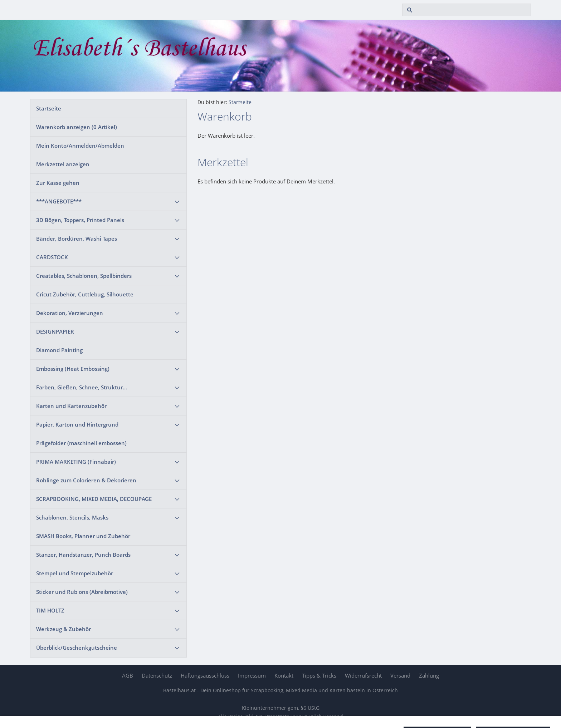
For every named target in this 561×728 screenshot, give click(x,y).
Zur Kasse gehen (58, 183)
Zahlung (429, 675)
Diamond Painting (59, 350)
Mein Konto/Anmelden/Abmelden (80, 146)
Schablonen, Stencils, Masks (72, 517)
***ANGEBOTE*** (59, 201)
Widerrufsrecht (363, 675)
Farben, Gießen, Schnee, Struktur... (82, 387)
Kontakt (284, 675)
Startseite (49, 108)
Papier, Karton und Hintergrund (77, 424)
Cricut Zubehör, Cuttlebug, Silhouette (85, 294)
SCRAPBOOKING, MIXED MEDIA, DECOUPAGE (94, 499)
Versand (400, 675)
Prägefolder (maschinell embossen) (81, 443)
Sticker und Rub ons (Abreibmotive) (82, 592)
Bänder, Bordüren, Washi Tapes (77, 238)
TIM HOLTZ (50, 610)
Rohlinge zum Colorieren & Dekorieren (86, 480)
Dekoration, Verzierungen (70, 313)
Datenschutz (157, 675)
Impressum (252, 675)
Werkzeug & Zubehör (64, 629)
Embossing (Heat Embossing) (73, 369)
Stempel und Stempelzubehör (75, 573)
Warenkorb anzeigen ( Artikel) (77, 127)
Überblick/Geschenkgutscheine (77, 648)
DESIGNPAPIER (55, 331)
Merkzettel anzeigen (63, 164)
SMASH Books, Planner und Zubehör (83, 536)
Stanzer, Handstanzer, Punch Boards (83, 555)
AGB (128, 675)
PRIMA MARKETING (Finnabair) (76, 462)
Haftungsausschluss (205, 675)
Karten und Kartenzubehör (71, 406)
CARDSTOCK (52, 257)
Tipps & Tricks (319, 675)
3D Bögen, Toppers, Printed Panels (80, 220)
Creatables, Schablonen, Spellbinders (84, 276)
